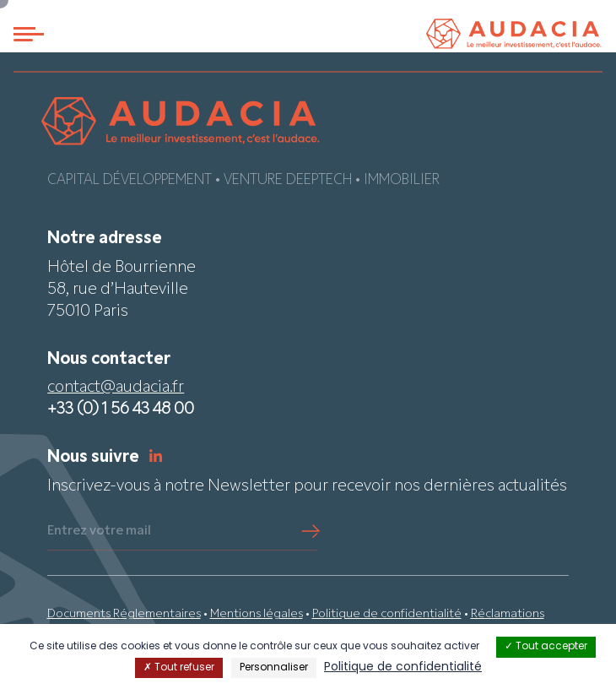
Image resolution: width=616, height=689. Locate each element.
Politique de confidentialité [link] (403, 667)
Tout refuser (179, 668)
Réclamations (508, 614)
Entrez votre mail (99, 531)
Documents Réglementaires (124, 614)
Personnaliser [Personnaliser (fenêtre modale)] (274, 668)
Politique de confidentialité (387, 614)
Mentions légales (257, 614)
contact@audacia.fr (116, 388)
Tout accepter (546, 647)
